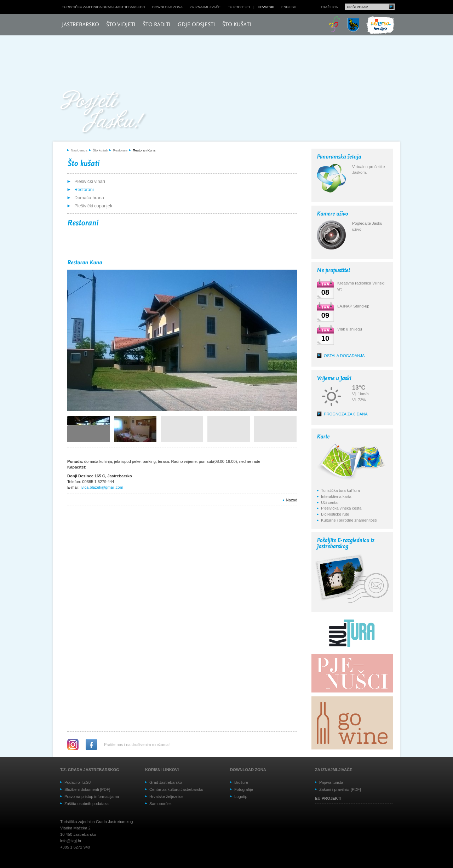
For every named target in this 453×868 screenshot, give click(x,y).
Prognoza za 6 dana (346, 414)
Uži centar (330, 502)
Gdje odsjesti (196, 25)
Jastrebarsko (81, 25)
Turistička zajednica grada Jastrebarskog (104, 7)
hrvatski (266, 7)
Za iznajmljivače (205, 7)
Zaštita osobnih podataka (87, 804)
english (289, 7)
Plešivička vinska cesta (341, 508)
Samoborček (160, 804)
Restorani (120, 150)
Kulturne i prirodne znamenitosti (349, 520)
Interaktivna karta (336, 496)
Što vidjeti (121, 25)
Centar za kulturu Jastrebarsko (176, 789)
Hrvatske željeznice (166, 797)
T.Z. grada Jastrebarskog (90, 770)
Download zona (167, 7)
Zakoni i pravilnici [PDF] (340, 789)
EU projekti (239, 7)
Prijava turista (331, 782)
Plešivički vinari (90, 181)
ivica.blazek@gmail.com (102, 487)
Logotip (241, 797)
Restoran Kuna (144, 150)
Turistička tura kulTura (340, 490)
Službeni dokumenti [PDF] (87, 789)
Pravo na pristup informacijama (92, 797)
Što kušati (237, 25)
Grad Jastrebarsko (166, 782)
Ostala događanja (344, 356)
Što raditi (157, 25)
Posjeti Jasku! (104, 112)
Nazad (292, 500)
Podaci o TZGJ (78, 782)
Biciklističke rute (335, 514)
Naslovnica (79, 150)
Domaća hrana (89, 198)
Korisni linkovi (162, 770)
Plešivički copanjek (93, 206)
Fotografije (244, 789)
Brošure (241, 782)
